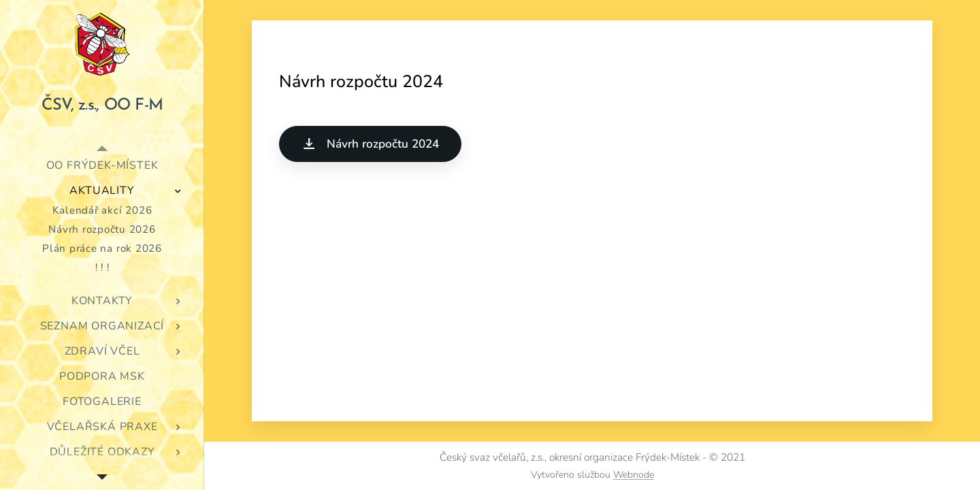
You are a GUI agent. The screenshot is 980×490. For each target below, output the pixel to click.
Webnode (634, 475)
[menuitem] (102, 166)
